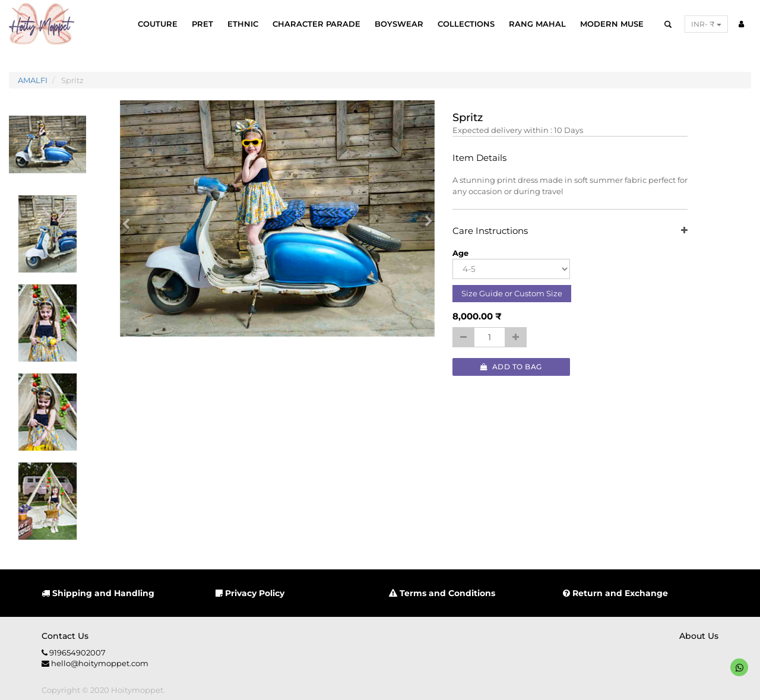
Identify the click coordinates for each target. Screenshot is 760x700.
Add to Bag (511, 367)
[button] (130, 218)
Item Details (479, 158)
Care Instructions (570, 231)
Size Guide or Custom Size (512, 293)
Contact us (65, 636)
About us (699, 636)
